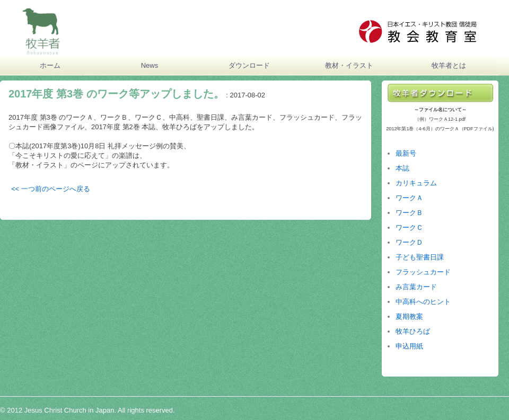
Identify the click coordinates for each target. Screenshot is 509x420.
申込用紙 (409, 346)
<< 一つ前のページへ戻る (51, 189)
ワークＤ (409, 242)
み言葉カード (416, 287)
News (150, 65)
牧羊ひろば (413, 331)
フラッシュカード (423, 272)
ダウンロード (249, 65)
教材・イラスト (349, 65)
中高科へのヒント (423, 302)
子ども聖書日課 (420, 257)
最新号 (406, 153)
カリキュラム (416, 183)
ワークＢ (409, 213)
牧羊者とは (449, 65)
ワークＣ (409, 227)
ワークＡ (409, 198)
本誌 (402, 168)
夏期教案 (409, 316)
